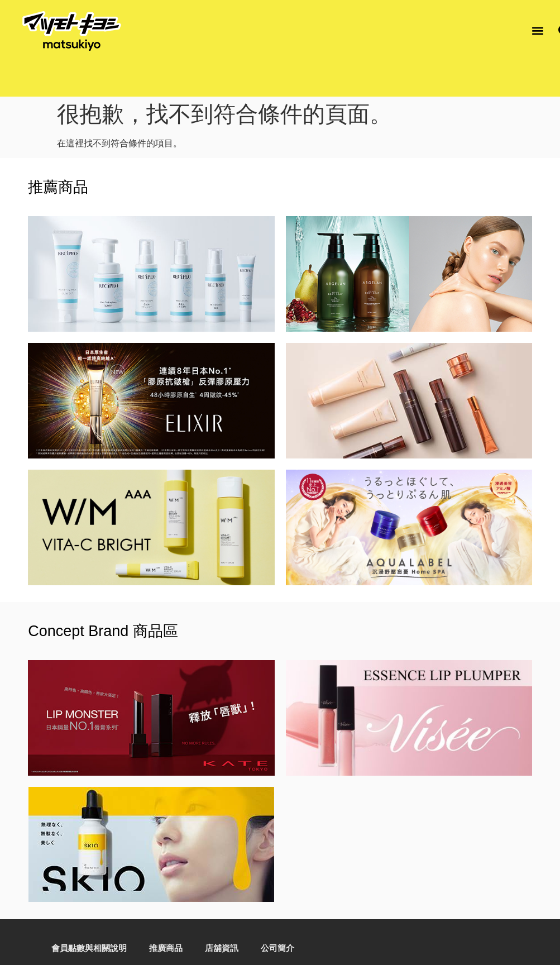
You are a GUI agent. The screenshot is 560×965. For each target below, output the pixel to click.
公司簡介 (277, 948)
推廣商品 (166, 948)
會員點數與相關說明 (88, 948)
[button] (538, 31)
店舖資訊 (222, 948)
